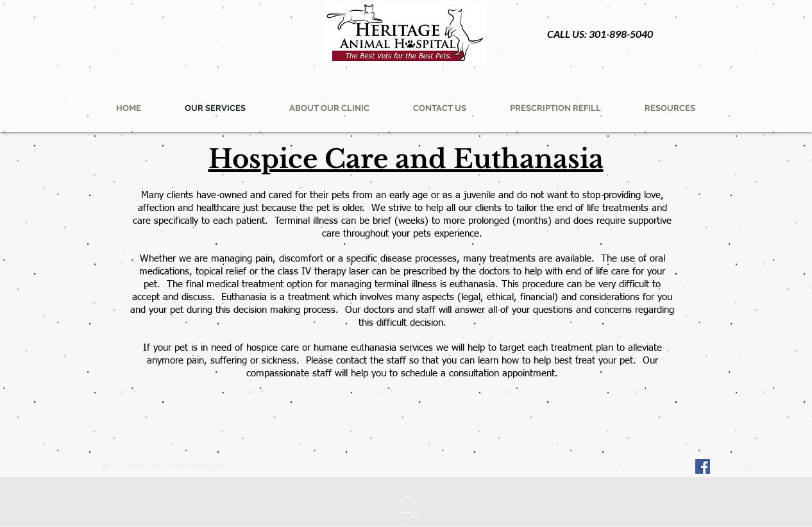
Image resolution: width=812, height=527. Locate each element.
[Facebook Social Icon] (703, 466)
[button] (555, 108)
